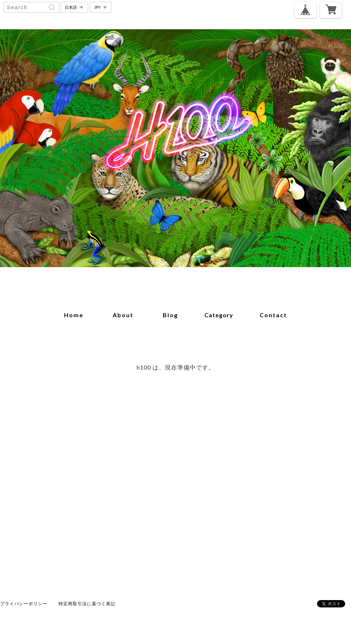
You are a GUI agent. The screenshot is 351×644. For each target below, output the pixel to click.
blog (170, 315)
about (123, 315)
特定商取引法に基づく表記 (87, 604)
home (74, 315)
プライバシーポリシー (24, 604)
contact (273, 315)
